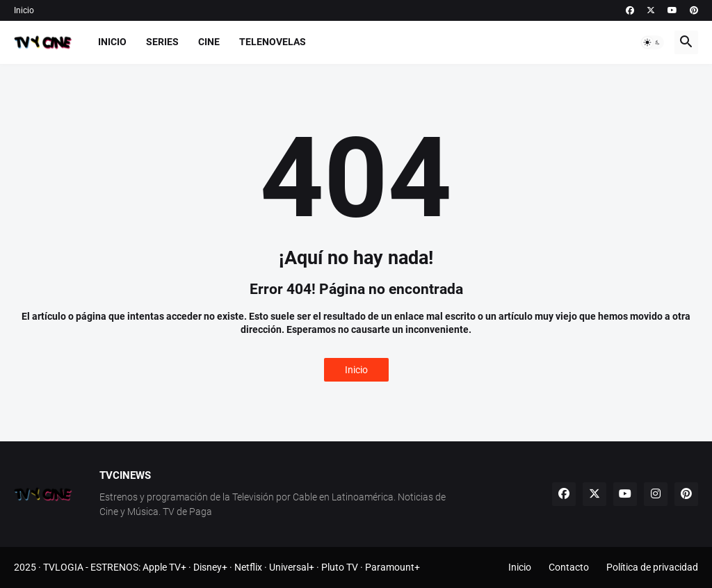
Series (162, 42)
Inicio (24, 10)
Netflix (248, 567)
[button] (652, 42)
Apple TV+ (164, 567)
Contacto (569, 567)
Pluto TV (340, 567)
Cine (209, 42)
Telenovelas (273, 42)
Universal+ (292, 567)
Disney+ (210, 567)
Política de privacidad (652, 567)
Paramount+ (393, 567)
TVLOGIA (63, 567)
